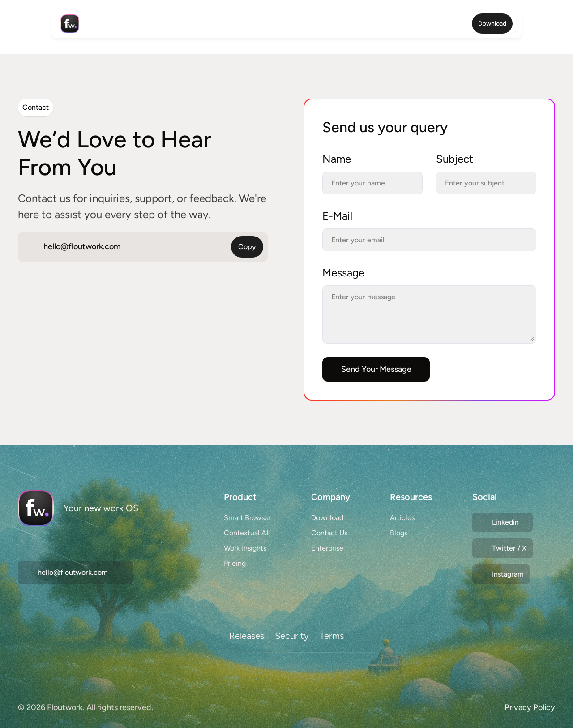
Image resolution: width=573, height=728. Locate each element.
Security (292, 636)
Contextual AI (246, 533)
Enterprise (327, 548)
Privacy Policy (530, 707)
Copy (247, 247)
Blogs (399, 533)
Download (327, 518)
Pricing (235, 563)
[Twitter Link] (502, 522)
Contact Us (329, 533)
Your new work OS (101, 508)
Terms (332, 636)
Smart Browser (247, 518)
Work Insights (245, 548)
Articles (402, 518)
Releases (247, 636)
